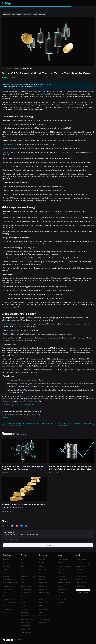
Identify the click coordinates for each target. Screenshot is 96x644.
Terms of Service (81, 583)
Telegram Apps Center (28, 616)
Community (6, 566)
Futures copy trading (27, 589)
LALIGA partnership (9, 599)
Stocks (23, 573)
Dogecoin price (44, 622)
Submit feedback (63, 560)
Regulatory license (81, 573)
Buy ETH (42, 566)
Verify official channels (64, 566)
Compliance (79, 570)
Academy (10, 68)
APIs (23, 599)
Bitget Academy (8, 573)
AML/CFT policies (81, 576)
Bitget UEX (6, 593)
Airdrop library (25, 622)
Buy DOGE (43, 570)
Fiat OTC (24, 609)
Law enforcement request (84, 563)
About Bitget (7, 560)
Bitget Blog (6, 576)
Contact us (6, 563)
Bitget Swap (25, 612)
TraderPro (24, 603)
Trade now (48, 545)
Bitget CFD (7, 152)
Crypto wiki (43, 603)
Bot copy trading (26, 593)
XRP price (42, 606)
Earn (23, 583)
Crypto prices (43, 583)
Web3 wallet (25, 606)
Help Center (61, 563)
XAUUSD (46, 94)
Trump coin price (44, 619)
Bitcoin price (43, 586)
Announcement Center (10, 583)
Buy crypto (43, 560)
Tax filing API (61, 603)
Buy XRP (42, 573)
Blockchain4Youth (8, 606)
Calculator (42, 596)
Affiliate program (63, 579)
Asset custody (62, 586)
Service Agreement (82, 560)
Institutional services (64, 583)
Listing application (63, 573)
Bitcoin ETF (43, 599)
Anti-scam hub (62, 570)
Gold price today (26, 629)
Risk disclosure (80, 586)
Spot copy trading (26, 586)
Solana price (43, 616)
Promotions (61, 593)
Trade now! (48, 84)
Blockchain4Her (8, 609)
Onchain (24, 570)
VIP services (61, 576)
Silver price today (26, 632)
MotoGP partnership (9, 603)
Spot (23, 560)
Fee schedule (62, 599)
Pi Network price (44, 609)
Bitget (3, 68)
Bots (22, 596)
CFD (19, 92)
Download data (62, 589)
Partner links (7, 596)
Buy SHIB (42, 579)
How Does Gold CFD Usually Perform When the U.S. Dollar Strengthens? (23, 506)
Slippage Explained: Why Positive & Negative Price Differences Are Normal (22, 468)
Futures (23, 563)
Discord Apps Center (27, 619)
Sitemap (5, 612)
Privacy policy (80, 579)
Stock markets (25, 626)
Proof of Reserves (8, 586)
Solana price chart (45, 593)
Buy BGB (42, 576)
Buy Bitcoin (43, 563)
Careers (5, 570)
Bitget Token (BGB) (9, 579)
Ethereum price (44, 589)
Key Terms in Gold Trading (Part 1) (22, 405)
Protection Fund (8, 589)
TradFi (23, 566)
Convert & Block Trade (28, 576)
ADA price (42, 612)
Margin (23, 579)
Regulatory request (82, 566)
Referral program (63, 596)
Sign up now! (37, 86)
